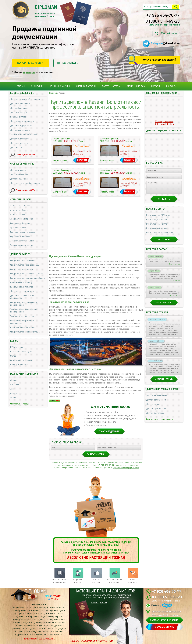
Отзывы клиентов (136, 86)
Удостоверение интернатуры (23, 316)
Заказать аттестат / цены (22, 241)
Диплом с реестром (19, 143)
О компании (37, 86)
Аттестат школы (18, 215)
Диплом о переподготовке (23, 291)
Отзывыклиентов (96, 581)
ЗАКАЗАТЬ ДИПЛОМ (165, 627)
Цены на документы (60, 86)
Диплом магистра (18, 112)
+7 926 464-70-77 (163, 16)
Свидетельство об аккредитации (25, 332)
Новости (156, 86)
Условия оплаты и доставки (114, 581)
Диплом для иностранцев (22, 121)
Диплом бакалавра (19, 108)
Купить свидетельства (156, 222)
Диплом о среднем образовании (25, 183)
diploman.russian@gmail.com (126, 468)
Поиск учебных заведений (159, 60)
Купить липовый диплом (157, 226)
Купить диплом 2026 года (158, 218)
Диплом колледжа (19, 179)
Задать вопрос (164, 305)
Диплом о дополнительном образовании (23, 297)
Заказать (82, 160)
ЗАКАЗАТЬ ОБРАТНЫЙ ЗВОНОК (165, 620)
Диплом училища (18, 170)
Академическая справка (22, 219)
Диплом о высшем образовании (25, 99)
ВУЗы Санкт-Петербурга (21, 352)
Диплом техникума (19, 174)
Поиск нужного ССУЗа (26, 190)
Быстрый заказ (82, 146)
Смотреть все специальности (160, 422)
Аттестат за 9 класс (19, 210)
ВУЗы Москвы (16, 347)
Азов (12, 389)
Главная (21, 86)
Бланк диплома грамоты (21, 287)
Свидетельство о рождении (23, 261)
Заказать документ (31, 63)
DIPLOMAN (35, 592)
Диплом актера (153, 407)
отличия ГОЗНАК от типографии (59, 581)
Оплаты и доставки (86, 86)
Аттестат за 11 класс (20, 206)
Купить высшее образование (160, 235)
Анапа (13, 398)
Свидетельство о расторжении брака (27, 278)
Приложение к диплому (21, 283)
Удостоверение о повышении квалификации (24, 311)
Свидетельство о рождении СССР (25, 265)
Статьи (13, 356)
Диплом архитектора (156, 411)
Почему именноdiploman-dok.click (164, 123)
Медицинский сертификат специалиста (22, 322)
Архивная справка (19, 228)
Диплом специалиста (20, 104)
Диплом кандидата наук (21, 126)
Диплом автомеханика (157, 398)
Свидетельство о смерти (21, 269)
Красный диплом (18, 117)
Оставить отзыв (164, 382)
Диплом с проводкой (20, 139)
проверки (29, 72)
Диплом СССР (16, 148)
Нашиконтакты (133, 581)
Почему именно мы (19, 365)
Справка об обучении (20, 223)
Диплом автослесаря (156, 402)
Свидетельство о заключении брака (27, 274)
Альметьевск (16, 393)
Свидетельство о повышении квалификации (23, 304)
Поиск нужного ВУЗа (25, 155)
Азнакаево (15, 385)
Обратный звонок (169, 33)
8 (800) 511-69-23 (163, 22)
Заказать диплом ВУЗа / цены (24, 134)
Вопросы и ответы (78, 581)
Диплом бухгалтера (155, 416)
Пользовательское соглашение (39, 639)
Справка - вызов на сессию (23, 232)
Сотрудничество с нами (21, 360)
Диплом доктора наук (20, 130)
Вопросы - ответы (111, 86)
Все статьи (164, 242)
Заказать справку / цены (22, 245)
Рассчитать (70, 63)
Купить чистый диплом (157, 231)
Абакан (14, 380)
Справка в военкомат (20, 236)
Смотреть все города (20, 404)
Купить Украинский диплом (23, 327)
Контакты (171, 86)
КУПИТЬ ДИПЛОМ (99, 603)
